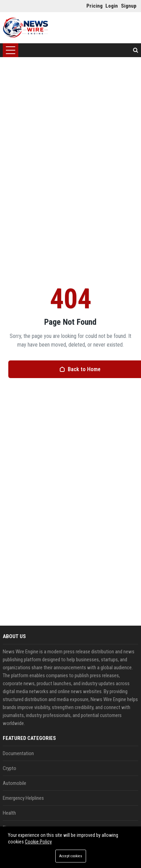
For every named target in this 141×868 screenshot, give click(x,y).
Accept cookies (71, 856)
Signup (127, 6)
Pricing (92, 6)
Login (111, 6)
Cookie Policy (38, 842)
